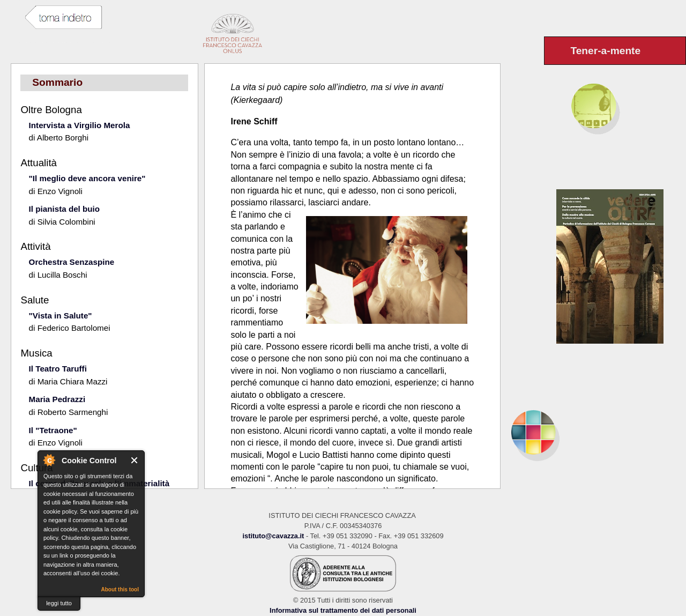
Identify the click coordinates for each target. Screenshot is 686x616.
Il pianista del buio (64, 209)
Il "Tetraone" (53, 430)
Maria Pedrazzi (57, 399)
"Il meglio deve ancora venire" (87, 178)
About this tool (120, 589)
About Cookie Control (49, 460)
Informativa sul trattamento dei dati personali (343, 610)
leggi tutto (59, 603)
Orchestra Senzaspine (72, 262)
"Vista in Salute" (61, 316)
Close (135, 460)
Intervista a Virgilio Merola (80, 125)
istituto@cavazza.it (273, 536)
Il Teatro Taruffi (58, 369)
